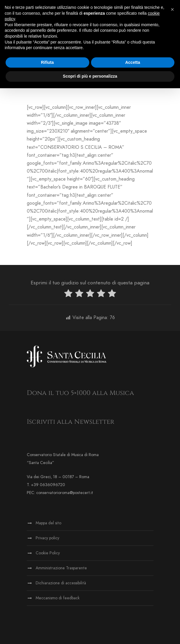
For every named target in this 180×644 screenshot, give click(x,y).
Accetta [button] (133, 62)
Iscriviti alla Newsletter (71, 422)
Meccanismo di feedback (58, 598)
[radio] (68, 295)
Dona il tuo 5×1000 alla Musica (80, 393)
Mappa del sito (48, 523)
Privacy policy (47, 538)
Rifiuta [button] (47, 62)
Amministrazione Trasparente (61, 568)
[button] (172, 9)
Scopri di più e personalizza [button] (90, 76)
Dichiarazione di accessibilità (61, 583)
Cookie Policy (48, 553)
